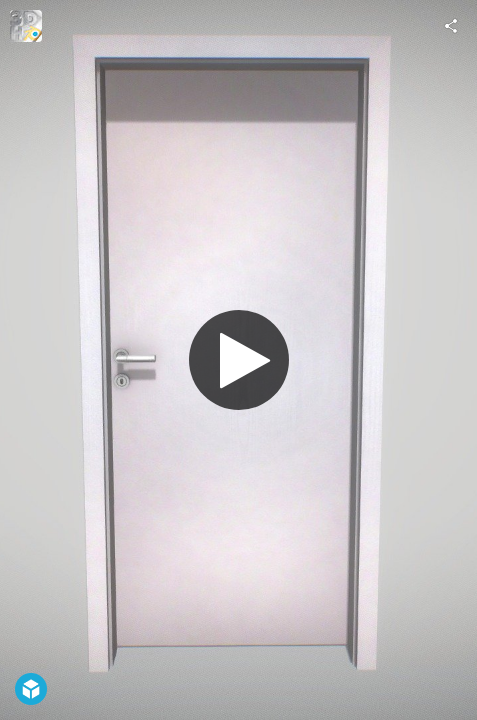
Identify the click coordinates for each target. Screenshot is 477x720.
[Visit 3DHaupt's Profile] (26, 26)
